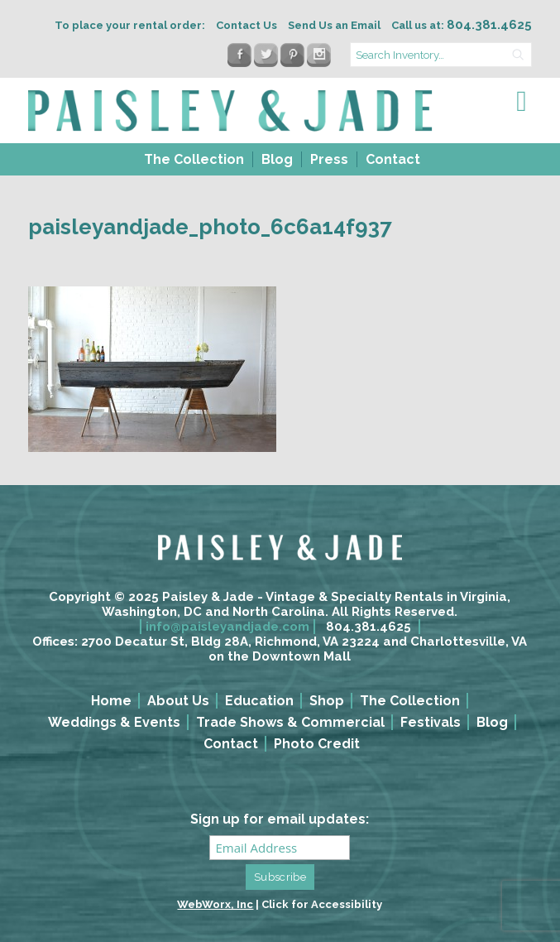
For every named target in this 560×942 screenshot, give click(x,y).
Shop (327, 701)
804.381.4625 (369, 627)
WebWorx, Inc (215, 904)
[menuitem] (192, 159)
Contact (393, 159)
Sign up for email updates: (280, 819)
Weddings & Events (114, 722)
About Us (178, 701)
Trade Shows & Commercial (290, 722)
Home (111, 701)
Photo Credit (317, 744)
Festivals (431, 722)
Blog (277, 159)
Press (329, 159)
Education (259, 701)
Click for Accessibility (322, 904)
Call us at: (462, 25)
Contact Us (246, 25)
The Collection (194, 159)
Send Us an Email (334, 25)
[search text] (441, 55)
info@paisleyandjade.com (227, 627)
